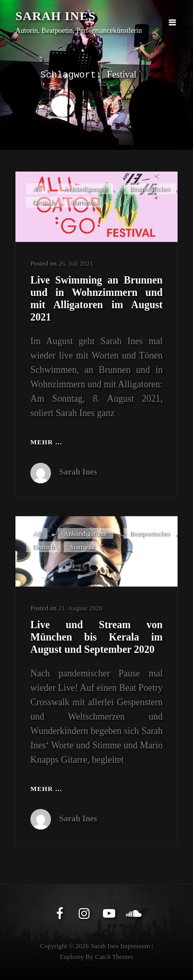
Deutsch (43, 202)
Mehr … (46, 442)
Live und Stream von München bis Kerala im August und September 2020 (97, 637)
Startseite (82, 202)
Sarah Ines (56, 16)
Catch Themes (115, 957)
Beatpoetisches (150, 189)
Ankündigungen (85, 189)
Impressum (135, 946)
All (37, 189)
